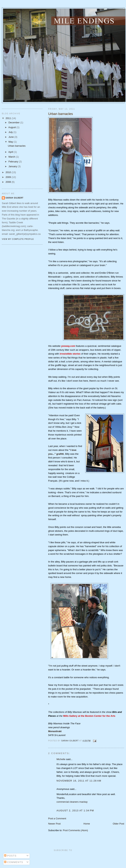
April (11, 152)
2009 (9, 177)
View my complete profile (18, 239)
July (11, 132)
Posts (10, 856)
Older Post (118, 824)
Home (87, 824)
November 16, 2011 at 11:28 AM (79, 781)
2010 (9, 172)
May (11, 142)
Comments (14, 862)
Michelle (61, 759)
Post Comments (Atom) (76, 830)
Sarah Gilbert (14, 198)
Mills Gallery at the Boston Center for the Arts (89, 716)
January (13, 166)
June (11, 137)
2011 (9, 118)
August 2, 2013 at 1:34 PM (75, 811)
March (12, 157)
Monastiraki (55, 731)
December (14, 122)
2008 (9, 182)
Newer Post (54, 824)
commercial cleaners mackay (72, 802)
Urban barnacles (17, 146)
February (14, 162)
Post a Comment (57, 818)
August (12, 127)
